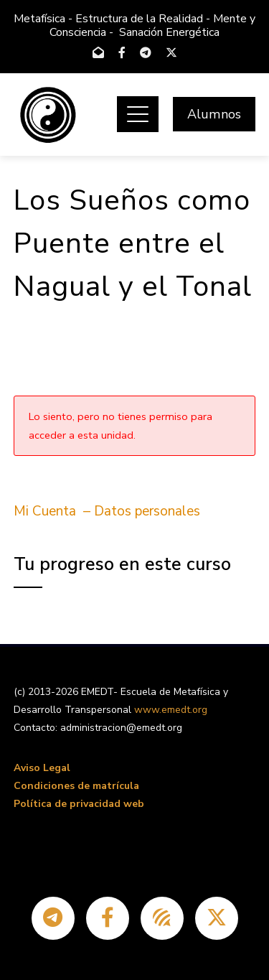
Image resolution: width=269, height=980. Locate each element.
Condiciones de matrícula (76, 786)
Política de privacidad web (79, 804)
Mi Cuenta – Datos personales (107, 511)
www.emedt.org (171, 710)
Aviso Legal (42, 768)
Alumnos (214, 114)
